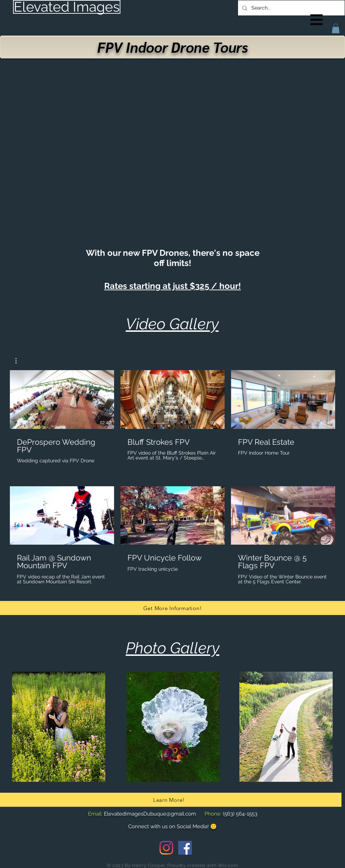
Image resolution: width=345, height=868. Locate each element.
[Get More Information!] (172, 608)
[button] (317, 20)
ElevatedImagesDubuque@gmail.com (150, 814)
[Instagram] (166, 848)
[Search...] (291, 8)
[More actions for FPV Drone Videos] (20, 361)
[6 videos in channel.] (172, 477)
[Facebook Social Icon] (185, 848)
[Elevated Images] (67, 7)
